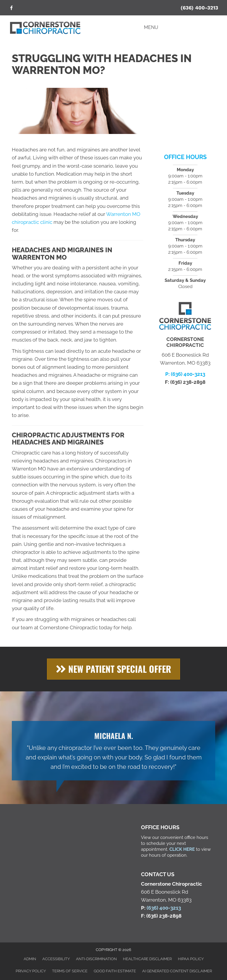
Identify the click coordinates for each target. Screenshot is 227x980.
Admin (30, 959)
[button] (113, 669)
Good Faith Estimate (115, 971)
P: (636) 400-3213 (185, 374)
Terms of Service (70, 971)
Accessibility (56, 959)
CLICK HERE (182, 849)
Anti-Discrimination (96, 959)
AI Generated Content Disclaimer (177, 971)
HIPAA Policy (191, 959)
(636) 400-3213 (199, 8)
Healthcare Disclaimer (147, 959)
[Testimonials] (113, 751)
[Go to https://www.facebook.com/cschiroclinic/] (11, 8)
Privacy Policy (31, 971)
